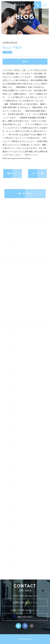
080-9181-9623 (25, 617)
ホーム (5, 32)
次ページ (38, 174)
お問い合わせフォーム (25, 602)
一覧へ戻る (25, 194)
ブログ (13, 32)
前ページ (13, 174)
